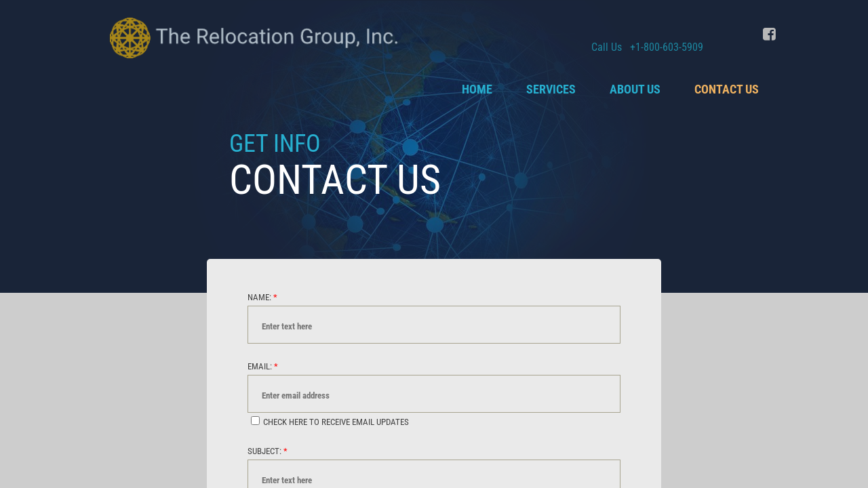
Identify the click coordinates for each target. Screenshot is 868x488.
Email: (263, 366)
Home (477, 89)
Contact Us (727, 89)
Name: (262, 297)
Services (551, 89)
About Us (635, 89)
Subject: (268, 451)
